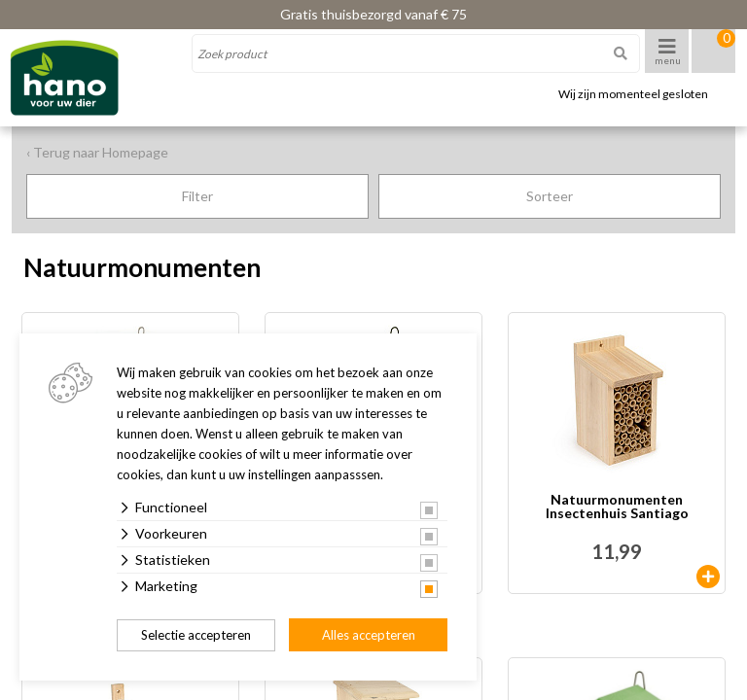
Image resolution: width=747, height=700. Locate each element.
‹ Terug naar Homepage (97, 152)
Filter (197, 196)
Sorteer (550, 196)
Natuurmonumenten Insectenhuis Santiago (617, 507)
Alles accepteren (369, 635)
